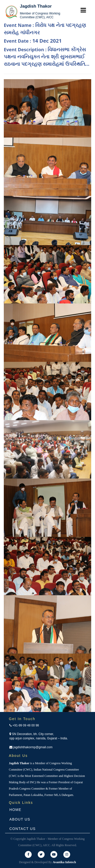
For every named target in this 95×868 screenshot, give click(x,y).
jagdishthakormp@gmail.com (31, 747)
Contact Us (23, 829)
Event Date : (33, 41)
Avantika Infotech (64, 862)
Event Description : (47, 57)
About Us (20, 819)
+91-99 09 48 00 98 (24, 725)
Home (15, 810)
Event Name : (45, 29)
